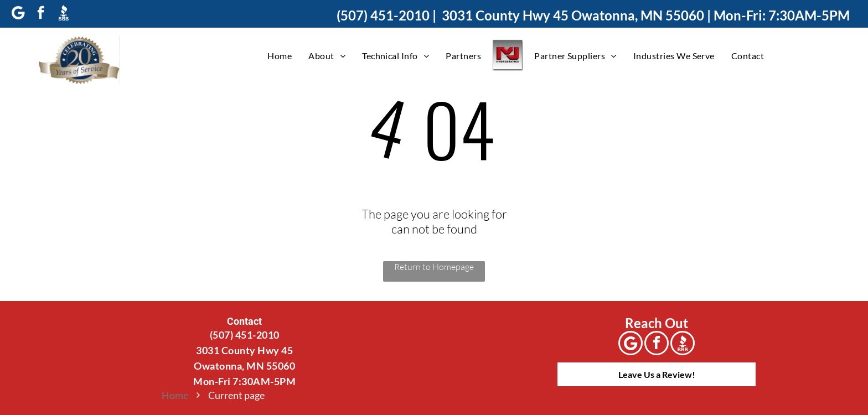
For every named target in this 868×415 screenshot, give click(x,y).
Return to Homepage (434, 267)
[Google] (18, 14)
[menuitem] (280, 55)
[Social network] (63, 14)
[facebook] (41, 14)
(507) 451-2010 (383, 15)
